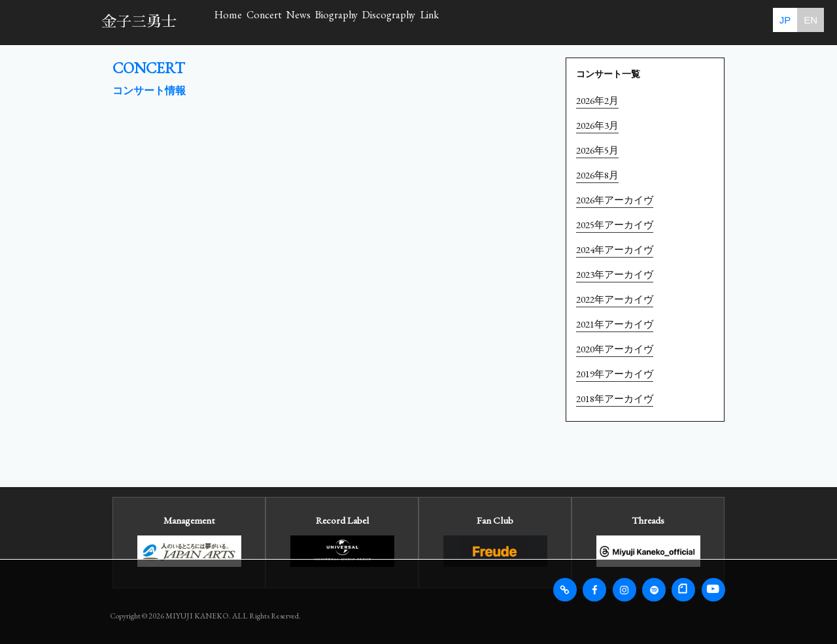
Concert (322, 22)
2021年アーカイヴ (615, 324)
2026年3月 (597, 125)
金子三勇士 (139, 22)
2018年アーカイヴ (615, 398)
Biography (474, 22)
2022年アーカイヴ (615, 299)
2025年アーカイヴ (615, 225)
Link (650, 22)
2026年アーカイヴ (615, 200)
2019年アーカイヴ (615, 374)
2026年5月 (597, 150)
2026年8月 (597, 175)
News (395, 22)
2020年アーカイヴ (615, 349)
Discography (568, 22)
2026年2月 (597, 100)
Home (247, 22)
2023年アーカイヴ (615, 274)
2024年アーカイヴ (615, 249)
